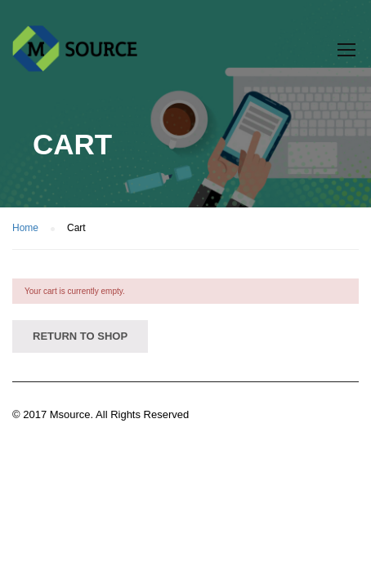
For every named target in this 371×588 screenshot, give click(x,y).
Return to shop (80, 336)
